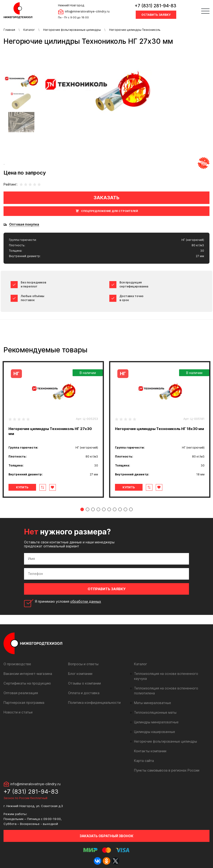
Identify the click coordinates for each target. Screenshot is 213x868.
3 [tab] (93, 509)
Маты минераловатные (152, 698)
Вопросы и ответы (83, 664)
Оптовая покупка (24, 224)
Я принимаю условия (68, 601)
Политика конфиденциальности (94, 703)
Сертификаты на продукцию (27, 683)
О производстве (17, 664)
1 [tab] (82, 509)
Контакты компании (150, 746)
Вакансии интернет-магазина (27, 674)
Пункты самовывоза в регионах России (166, 765)
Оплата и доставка (84, 693)
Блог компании (80, 674)
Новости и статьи (18, 712)
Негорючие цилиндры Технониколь (135, 30)
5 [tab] (104, 509)
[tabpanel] (53, 429)
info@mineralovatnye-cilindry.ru (87, 11)
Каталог (29, 30)
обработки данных (86, 601)
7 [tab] (115, 509)
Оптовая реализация (21, 693)
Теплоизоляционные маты (154, 708)
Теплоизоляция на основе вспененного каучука (171, 674)
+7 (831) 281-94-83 (155, 6)
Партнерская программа (24, 703)
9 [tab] (125, 509)
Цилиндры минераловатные (156, 717)
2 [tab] (88, 509)
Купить (23, 487)
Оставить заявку (156, 15)
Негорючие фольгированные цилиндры (72, 30)
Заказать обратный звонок (106, 831)
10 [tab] (131, 509)
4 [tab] (98, 509)
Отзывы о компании (84, 683)
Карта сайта (144, 756)
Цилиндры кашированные (154, 727)
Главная (9, 30)
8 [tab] (120, 509)
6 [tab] (109, 509)
